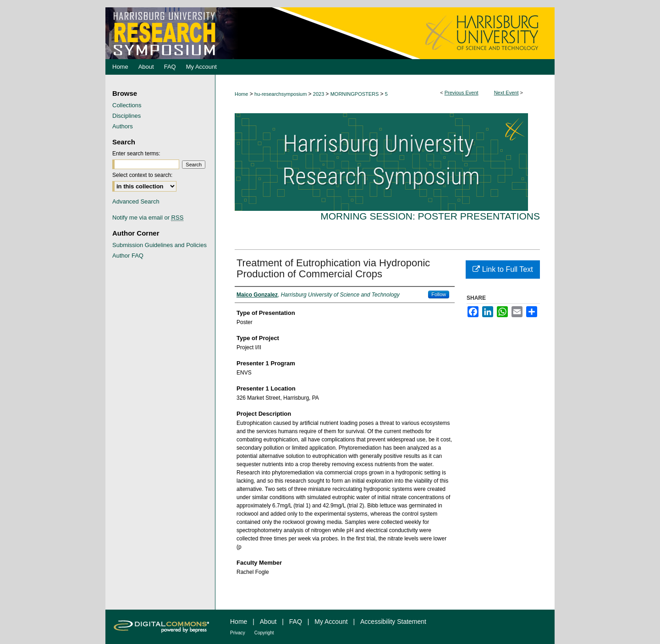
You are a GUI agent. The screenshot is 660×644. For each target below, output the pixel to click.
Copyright (264, 633)
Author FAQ (128, 256)
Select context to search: (142, 175)
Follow (439, 294)
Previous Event (462, 93)
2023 (319, 94)
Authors (123, 126)
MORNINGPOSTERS (355, 94)
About (268, 622)
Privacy (238, 633)
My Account (331, 622)
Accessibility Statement (393, 622)
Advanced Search (136, 201)
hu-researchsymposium (281, 94)
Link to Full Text (503, 269)
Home (241, 94)
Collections (127, 105)
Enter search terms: (136, 154)
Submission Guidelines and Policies (159, 245)
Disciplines (126, 116)
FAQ (296, 622)
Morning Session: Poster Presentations (430, 216)
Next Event (506, 93)
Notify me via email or (148, 217)
